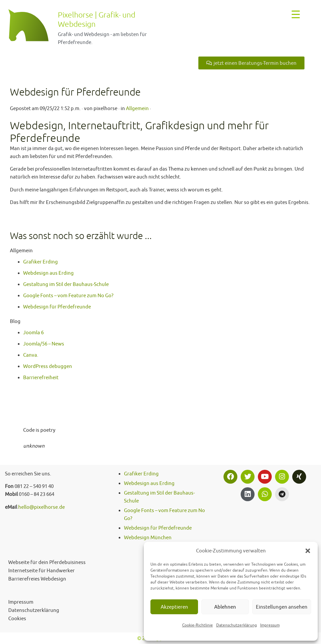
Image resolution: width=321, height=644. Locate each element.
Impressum (270, 625)
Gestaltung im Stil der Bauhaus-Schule (66, 284)
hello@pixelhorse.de (41, 507)
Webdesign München (148, 537)
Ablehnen (225, 607)
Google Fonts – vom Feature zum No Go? (68, 295)
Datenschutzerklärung (237, 625)
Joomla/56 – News (44, 344)
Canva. (31, 355)
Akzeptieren (174, 607)
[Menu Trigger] (296, 14)
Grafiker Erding (40, 262)
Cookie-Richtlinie (198, 625)
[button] (308, 551)
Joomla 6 (33, 332)
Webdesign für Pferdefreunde (57, 307)
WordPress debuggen (48, 366)
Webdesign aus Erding (48, 273)
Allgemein (137, 108)
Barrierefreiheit (41, 377)
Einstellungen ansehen (282, 607)
